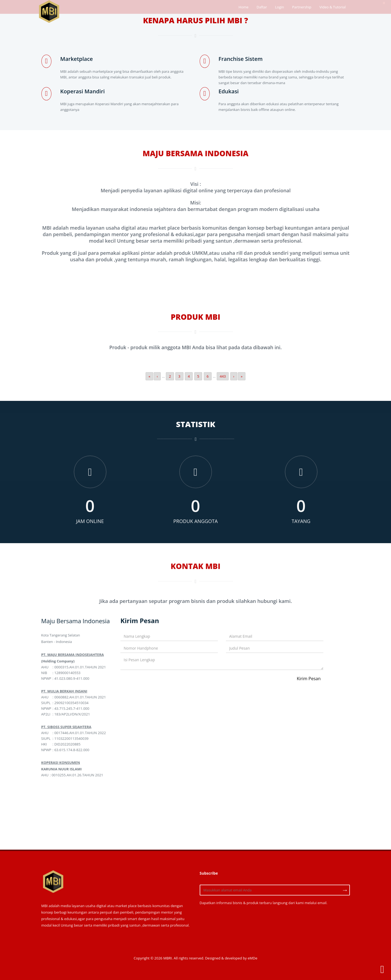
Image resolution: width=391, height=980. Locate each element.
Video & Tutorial (332, 7)
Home (244, 7)
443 (223, 376)
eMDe (252, 958)
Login (280, 7)
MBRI (167, 958)
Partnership (302, 7)
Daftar (262, 7)
